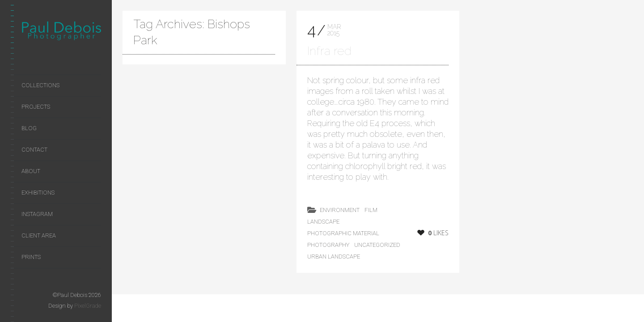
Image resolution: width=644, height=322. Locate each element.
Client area (39, 235)
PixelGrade (88, 306)
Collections (40, 85)
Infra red (329, 51)
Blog (29, 128)
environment (340, 210)
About (31, 171)
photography (328, 245)
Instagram (37, 214)
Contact (34, 150)
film (371, 210)
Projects (36, 107)
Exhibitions (38, 193)
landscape (323, 222)
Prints (31, 257)
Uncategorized (377, 245)
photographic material (343, 233)
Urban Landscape (334, 256)
